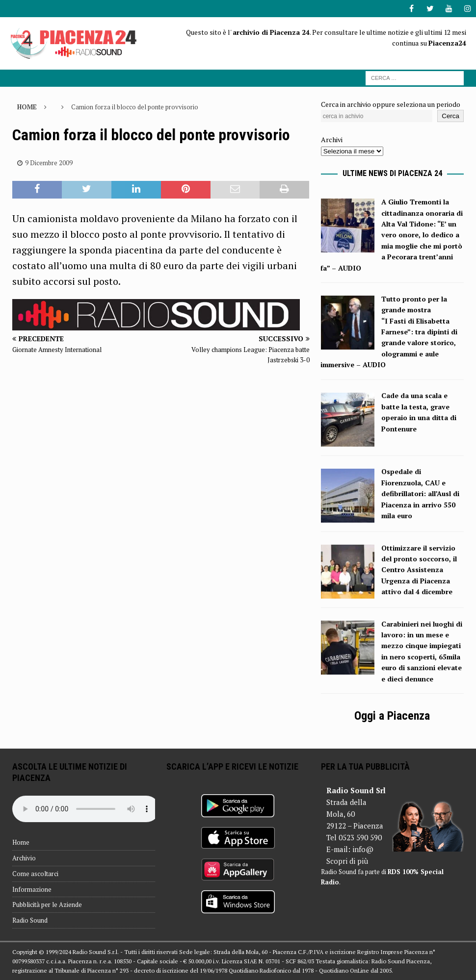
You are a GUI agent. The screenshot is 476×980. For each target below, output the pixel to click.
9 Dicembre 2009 (49, 163)
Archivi (332, 139)
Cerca (450, 116)
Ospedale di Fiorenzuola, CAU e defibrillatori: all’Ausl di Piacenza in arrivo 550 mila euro (420, 493)
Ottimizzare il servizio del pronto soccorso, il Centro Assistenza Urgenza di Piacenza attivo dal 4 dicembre (419, 570)
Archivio (24, 858)
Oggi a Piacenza (392, 716)
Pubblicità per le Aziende (47, 905)
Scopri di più (347, 861)
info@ (363, 849)
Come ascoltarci (35, 874)
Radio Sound (30, 920)
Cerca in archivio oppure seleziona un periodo (391, 104)
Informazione (32, 889)
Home (21, 842)
